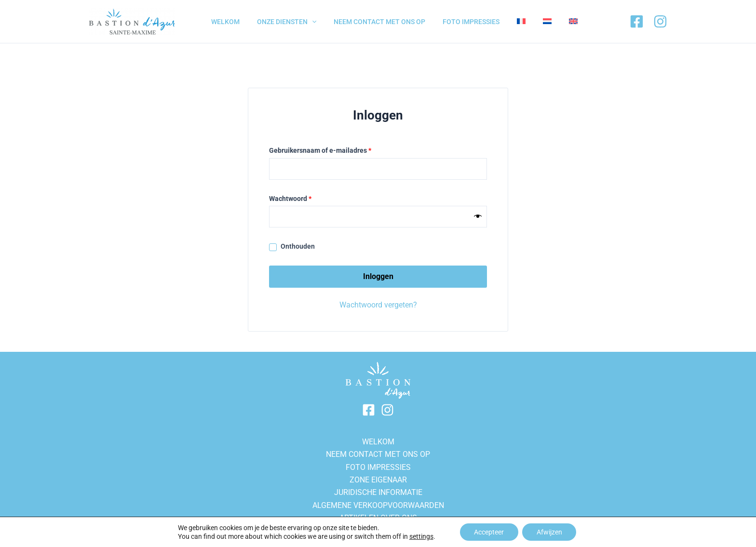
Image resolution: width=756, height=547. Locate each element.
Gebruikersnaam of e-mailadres (331, 149)
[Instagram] (660, 21)
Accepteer (489, 532)
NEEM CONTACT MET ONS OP (378, 454)
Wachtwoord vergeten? (378, 305)
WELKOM (378, 442)
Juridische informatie (378, 492)
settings (421, 536)
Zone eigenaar (378, 480)
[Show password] (478, 217)
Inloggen (378, 276)
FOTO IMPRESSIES (378, 467)
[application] (306, 22)
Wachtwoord (301, 198)
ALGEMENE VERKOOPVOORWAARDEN (378, 505)
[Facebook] (637, 21)
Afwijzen (549, 532)
